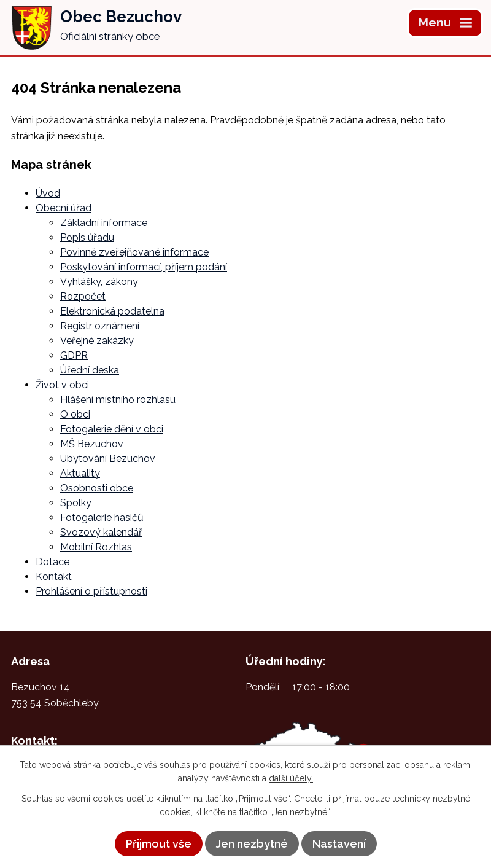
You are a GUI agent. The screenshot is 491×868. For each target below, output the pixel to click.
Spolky (76, 503)
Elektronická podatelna (112, 311)
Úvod (48, 193)
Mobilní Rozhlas (96, 547)
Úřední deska (90, 370)
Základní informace (104, 223)
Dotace (52, 562)
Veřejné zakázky (97, 341)
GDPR (74, 355)
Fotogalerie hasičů (102, 518)
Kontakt (54, 577)
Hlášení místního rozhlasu (118, 400)
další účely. (291, 778)
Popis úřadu (87, 237)
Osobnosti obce (97, 488)
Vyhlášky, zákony (99, 282)
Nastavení (339, 844)
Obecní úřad (64, 208)
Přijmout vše (159, 844)
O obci (75, 414)
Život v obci (62, 385)
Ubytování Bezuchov (108, 459)
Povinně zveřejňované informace (134, 252)
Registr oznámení (100, 326)
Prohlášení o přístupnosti (91, 591)
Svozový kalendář (101, 532)
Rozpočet (83, 296)
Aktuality (80, 473)
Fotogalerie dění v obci (112, 429)
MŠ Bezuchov (92, 444)
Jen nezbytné (252, 844)
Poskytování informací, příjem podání (144, 267)
